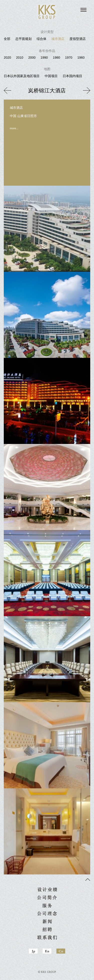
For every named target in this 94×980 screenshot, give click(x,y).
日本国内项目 (72, 76)
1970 (69, 58)
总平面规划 (23, 39)
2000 (32, 58)
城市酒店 (58, 39)
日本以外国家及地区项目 (22, 76)
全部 (7, 39)
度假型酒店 (78, 39)
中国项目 (51, 76)
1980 (57, 58)
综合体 (41, 39)
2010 (20, 58)
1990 (44, 58)
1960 (81, 58)
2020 (7, 58)
